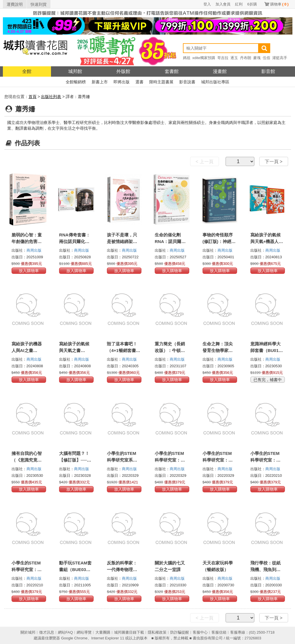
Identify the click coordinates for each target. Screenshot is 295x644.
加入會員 (223, 4)
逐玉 (234, 58)
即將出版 (122, 82)
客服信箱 (219, 632)
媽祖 (187, 58)
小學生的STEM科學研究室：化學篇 (218, 460)
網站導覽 (84, 632)
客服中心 (200, 632)
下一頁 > (274, 162)
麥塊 (257, 58)
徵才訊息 (47, 632)
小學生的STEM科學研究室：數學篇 (27, 569)
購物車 (279, 4)
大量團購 (103, 632)
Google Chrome (74, 638)
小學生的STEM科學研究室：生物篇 (265, 460)
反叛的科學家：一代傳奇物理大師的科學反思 (122, 569)
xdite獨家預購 (204, 58)
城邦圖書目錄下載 (129, 632)
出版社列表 (51, 97)
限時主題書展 (161, 82)
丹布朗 (246, 58)
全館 (27, 71)
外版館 (123, 71)
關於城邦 (28, 632)
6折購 (252, 4)
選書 (139, 82)
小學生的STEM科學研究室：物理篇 (170, 460)
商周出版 (34, 250)
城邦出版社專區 (215, 82)
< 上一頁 (205, 162)
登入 (207, 4)
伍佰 (266, 58)
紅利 (239, 4)
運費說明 (15, 4)
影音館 (268, 71)
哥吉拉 (223, 58)
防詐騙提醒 (180, 632)
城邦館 (75, 71)
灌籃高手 (280, 58)
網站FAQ (65, 632)
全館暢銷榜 (76, 82)
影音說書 (187, 82)
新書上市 (100, 82)
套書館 (172, 71)
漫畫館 (220, 71)
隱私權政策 (157, 632)
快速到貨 (39, 4)
